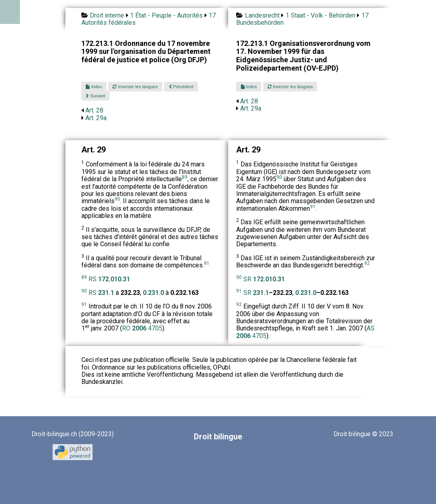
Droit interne (107, 15)
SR (264, 279)
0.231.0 (306, 293)
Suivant (95, 96)
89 (185, 177)
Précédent (181, 87)
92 (367, 263)
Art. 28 (94, 110)
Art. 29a (96, 118)
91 (207, 263)
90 (117, 199)
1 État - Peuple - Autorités (166, 15)
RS (109, 279)
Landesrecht (262, 15)
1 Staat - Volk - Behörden (321, 15)
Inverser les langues (135, 87)
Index (94, 87)
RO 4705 (142, 328)
